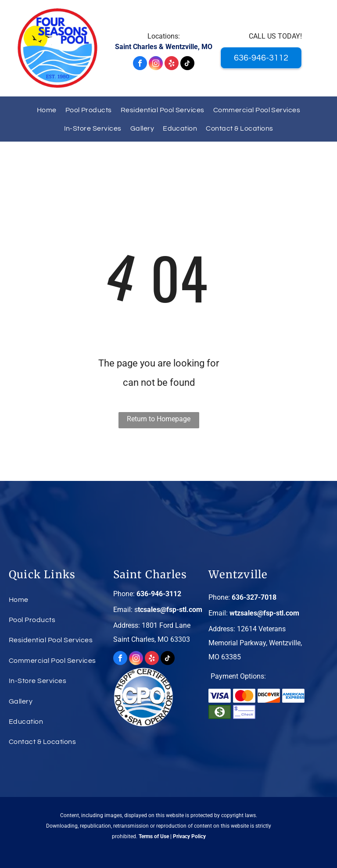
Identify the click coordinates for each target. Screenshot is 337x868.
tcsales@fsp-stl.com (170, 610)
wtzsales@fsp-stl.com (264, 613)
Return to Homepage (159, 419)
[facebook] (140, 64)
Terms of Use (154, 836)
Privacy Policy (189, 836)
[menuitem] (47, 110)
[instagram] (156, 64)
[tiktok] (187, 64)
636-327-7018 (254, 597)
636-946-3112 (159, 594)
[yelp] (172, 64)
